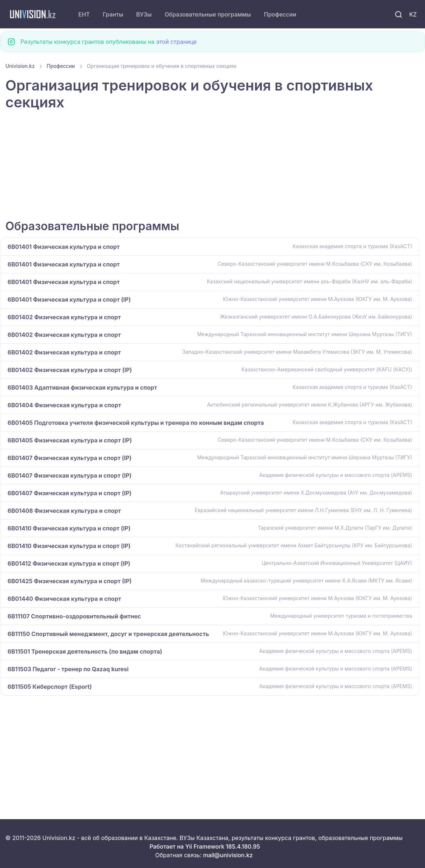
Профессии (280, 14)
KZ (413, 14)
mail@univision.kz (228, 855)
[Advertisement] (212, 166)
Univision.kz (20, 66)
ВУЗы (144, 14)
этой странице (176, 42)
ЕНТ (84, 14)
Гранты (113, 14)
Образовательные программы (208, 14)
